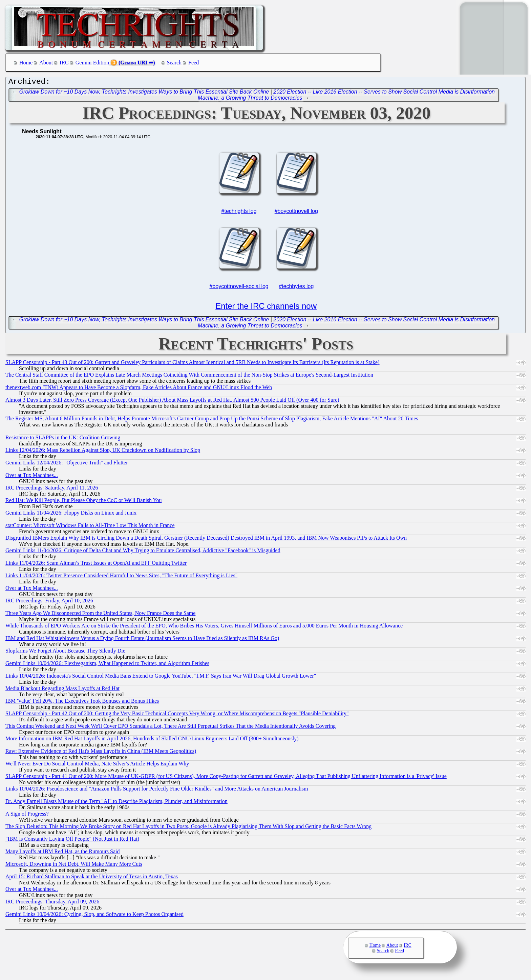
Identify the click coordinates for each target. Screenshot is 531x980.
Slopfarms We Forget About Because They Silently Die (65, 652)
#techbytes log (296, 288)
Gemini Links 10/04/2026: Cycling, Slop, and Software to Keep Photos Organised (94, 916)
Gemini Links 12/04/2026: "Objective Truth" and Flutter (67, 464)
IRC (64, 63)
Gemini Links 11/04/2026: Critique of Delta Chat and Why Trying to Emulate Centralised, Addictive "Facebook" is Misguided (143, 552)
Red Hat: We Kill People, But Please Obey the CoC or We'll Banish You (83, 502)
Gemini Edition (92, 63)
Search (174, 63)
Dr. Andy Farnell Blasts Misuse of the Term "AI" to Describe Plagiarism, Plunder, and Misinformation (116, 803)
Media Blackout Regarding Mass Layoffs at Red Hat (62, 690)
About (46, 63)
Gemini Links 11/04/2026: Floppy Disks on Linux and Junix (71, 514)
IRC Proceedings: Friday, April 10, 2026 (49, 602)
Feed (194, 63)
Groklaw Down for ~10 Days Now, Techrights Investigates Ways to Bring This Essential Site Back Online (144, 93)
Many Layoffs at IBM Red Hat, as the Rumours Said (62, 853)
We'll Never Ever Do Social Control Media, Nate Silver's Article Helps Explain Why (97, 765)
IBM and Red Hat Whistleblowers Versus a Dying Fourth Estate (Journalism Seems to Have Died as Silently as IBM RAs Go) (142, 640)
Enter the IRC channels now (266, 308)
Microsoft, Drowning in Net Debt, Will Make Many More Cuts (74, 866)
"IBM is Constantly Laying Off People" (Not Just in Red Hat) (72, 841)
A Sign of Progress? (27, 815)
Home (26, 63)
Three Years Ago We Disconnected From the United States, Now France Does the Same (100, 615)
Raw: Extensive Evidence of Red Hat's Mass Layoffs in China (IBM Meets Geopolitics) (101, 753)
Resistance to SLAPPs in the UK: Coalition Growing (63, 439)
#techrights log (239, 213)
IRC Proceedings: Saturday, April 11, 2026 (52, 489)
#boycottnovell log (296, 213)
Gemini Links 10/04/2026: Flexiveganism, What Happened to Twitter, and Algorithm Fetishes (107, 665)
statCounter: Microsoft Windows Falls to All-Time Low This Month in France (90, 527)
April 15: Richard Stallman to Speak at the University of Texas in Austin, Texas (92, 878)
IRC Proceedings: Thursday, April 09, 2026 (52, 903)
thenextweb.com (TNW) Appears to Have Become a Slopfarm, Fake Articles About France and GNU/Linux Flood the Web (139, 389)
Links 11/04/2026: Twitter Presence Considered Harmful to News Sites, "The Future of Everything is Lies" (121, 577)
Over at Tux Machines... (32, 477)
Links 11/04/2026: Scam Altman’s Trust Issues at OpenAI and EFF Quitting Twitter (96, 565)
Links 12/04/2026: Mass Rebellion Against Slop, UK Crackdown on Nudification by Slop (103, 452)
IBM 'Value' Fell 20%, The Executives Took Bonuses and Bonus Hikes (82, 703)
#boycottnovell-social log (239, 288)
